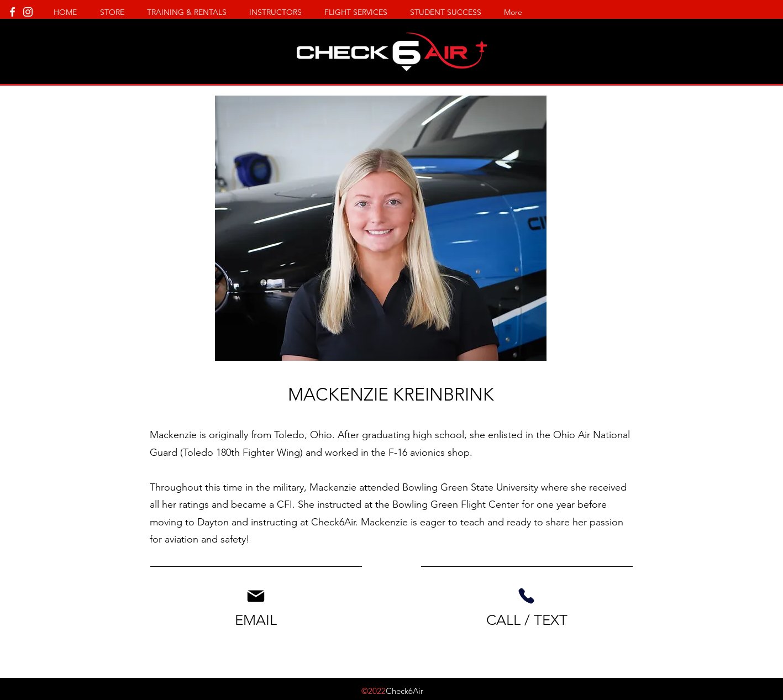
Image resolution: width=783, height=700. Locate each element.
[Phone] (527, 596)
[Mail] (256, 596)
